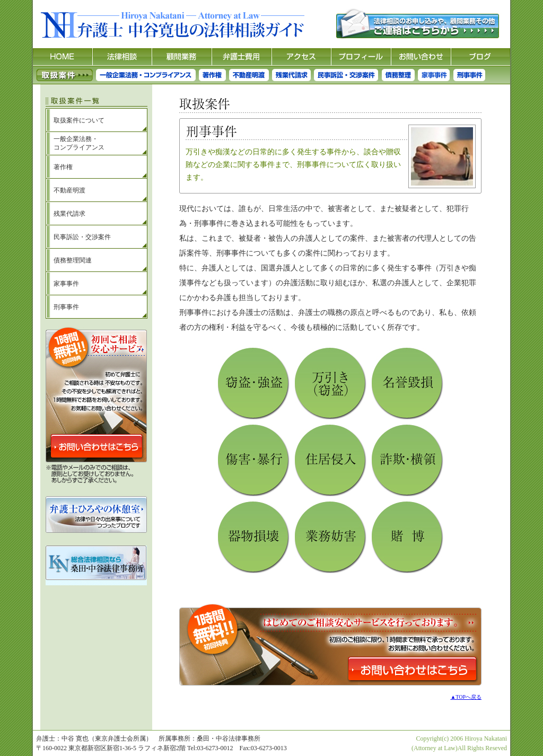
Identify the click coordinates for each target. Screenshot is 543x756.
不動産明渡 (69, 190)
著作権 (63, 167)
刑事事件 (66, 307)
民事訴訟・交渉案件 (82, 237)
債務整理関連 (73, 260)
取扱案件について (79, 120)
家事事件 (66, 284)
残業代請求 (69, 214)
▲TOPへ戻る (466, 697)
